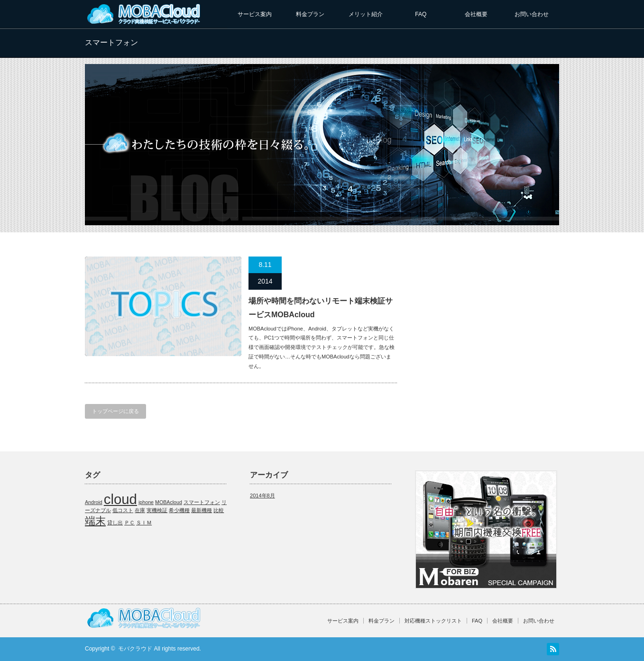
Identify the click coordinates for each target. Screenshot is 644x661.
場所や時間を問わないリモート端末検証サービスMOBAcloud (321, 308)
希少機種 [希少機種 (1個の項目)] (179, 510)
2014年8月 (262, 496)
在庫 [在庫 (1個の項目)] (140, 510)
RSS (553, 649)
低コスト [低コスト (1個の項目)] (123, 510)
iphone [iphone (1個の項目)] (146, 502)
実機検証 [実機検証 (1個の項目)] (157, 510)
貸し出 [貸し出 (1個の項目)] (115, 523)
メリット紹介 (366, 14)
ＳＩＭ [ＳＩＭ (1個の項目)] (144, 523)
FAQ (421, 14)
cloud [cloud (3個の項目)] (120, 499)
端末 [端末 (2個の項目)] (95, 521)
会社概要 (476, 14)
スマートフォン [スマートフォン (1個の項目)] (202, 502)
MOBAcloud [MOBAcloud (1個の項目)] (169, 502)
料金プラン (310, 14)
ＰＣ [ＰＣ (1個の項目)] (129, 523)
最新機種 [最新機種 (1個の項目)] (202, 510)
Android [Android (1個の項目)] (94, 502)
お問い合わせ (532, 14)
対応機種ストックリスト (433, 621)
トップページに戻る (115, 411)
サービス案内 (255, 14)
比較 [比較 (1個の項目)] (219, 510)
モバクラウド (135, 649)
